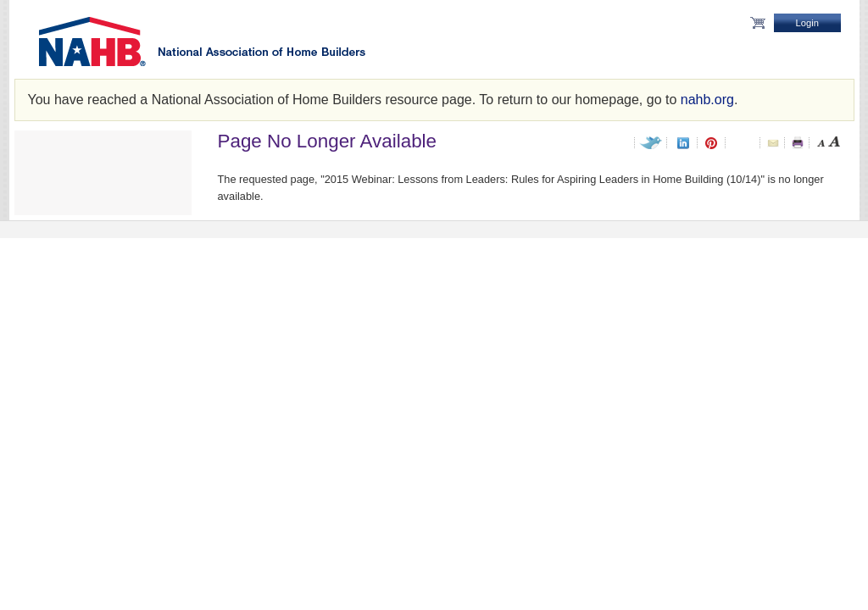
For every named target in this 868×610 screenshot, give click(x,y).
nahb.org (707, 100)
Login (807, 23)
